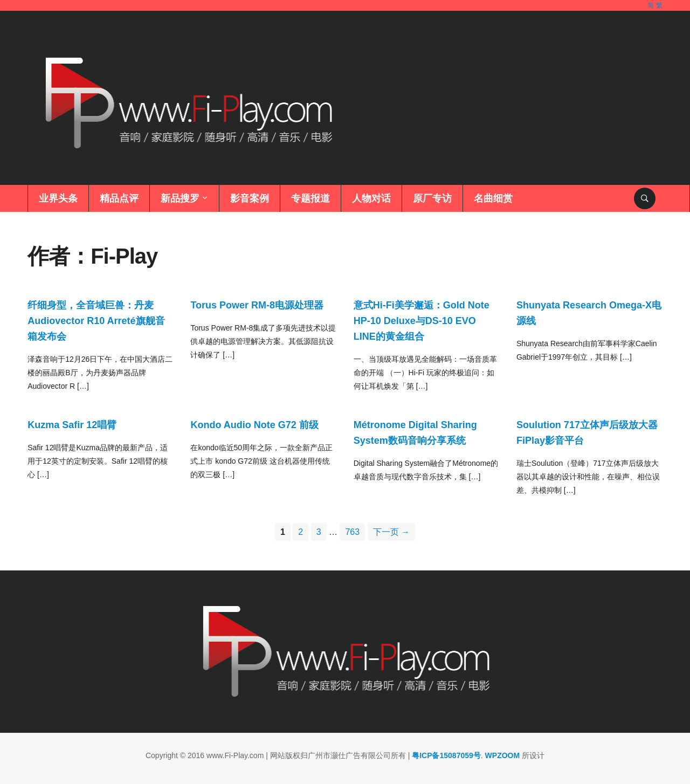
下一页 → (391, 532)
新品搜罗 (180, 198)
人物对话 (371, 198)
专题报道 (310, 198)
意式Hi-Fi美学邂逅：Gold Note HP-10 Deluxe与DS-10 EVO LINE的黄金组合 (422, 321)
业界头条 (58, 198)
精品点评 (119, 198)
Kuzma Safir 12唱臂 (72, 425)
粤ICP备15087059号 (446, 755)
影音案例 (250, 198)
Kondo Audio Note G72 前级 (254, 425)
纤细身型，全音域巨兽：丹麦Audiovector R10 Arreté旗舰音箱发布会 (96, 321)
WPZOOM (503, 755)
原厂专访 (432, 198)
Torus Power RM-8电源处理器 (257, 305)
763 (352, 532)
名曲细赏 (493, 198)
